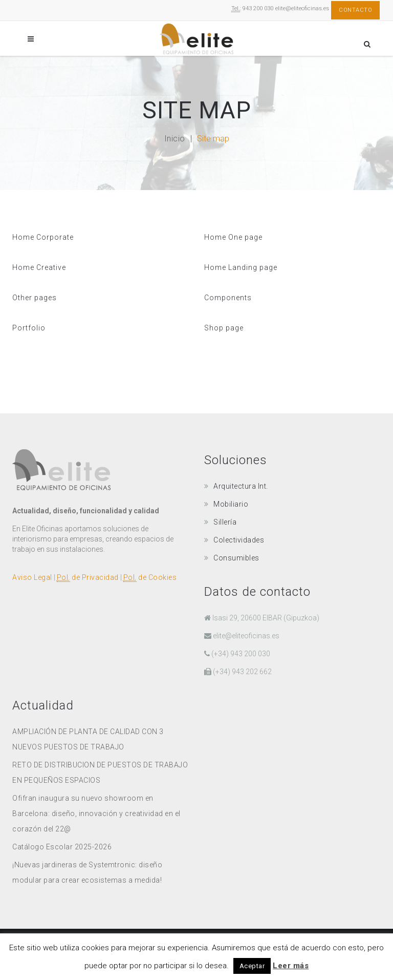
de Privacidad (88, 578)
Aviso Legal (32, 577)
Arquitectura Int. (241, 486)
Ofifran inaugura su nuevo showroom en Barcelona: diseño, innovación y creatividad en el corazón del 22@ (96, 814)
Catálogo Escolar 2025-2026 (62, 847)
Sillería (225, 522)
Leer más (291, 966)
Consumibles (236, 558)
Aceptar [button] (252, 966)
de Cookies (150, 578)
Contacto (355, 10)
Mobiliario (231, 504)
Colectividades (239, 540)
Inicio (175, 139)
